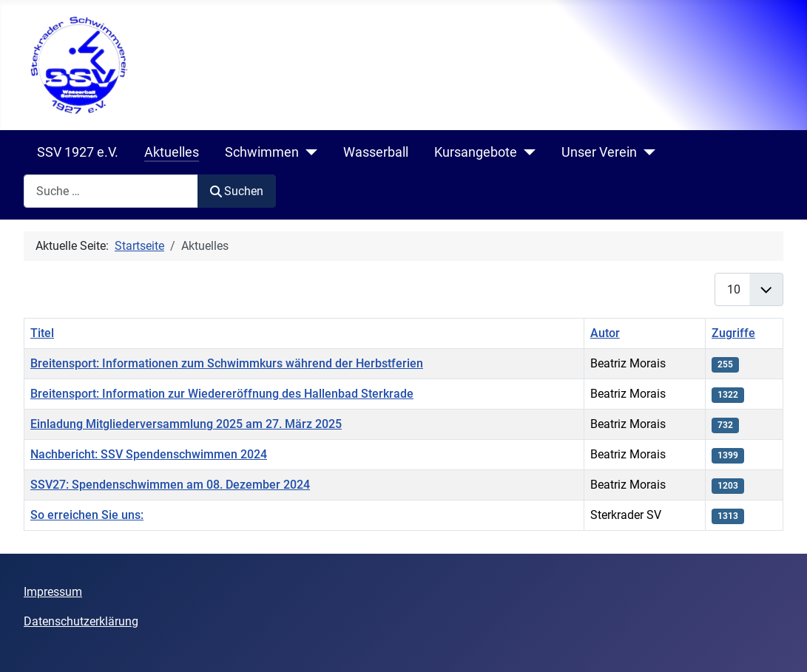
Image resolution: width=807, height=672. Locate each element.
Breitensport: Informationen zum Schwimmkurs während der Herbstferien (227, 363)
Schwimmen (262, 152)
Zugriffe (733, 333)
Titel (42, 333)
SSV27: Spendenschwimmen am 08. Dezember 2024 (170, 485)
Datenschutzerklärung (81, 621)
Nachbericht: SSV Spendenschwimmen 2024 (149, 454)
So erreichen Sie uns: (87, 515)
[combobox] (111, 191)
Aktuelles (172, 152)
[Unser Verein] (646, 152)
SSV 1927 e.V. (78, 152)
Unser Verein (599, 152)
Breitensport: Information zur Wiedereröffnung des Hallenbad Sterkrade (222, 394)
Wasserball (376, 152)
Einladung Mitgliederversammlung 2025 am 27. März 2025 (186, 424)
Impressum (53, 592)
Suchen (237, 191)
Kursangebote (476, 152)
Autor (605, 333)
